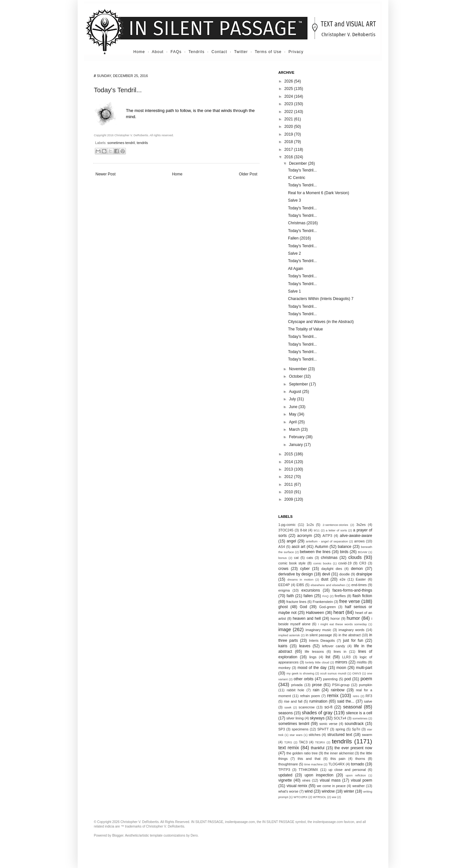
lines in (340, 651)
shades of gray (317, 713)
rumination (318, 701)
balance (345, 547)
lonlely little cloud (317, 662)
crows (283, 569)
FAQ (325, 596)
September (299, 384)
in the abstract (350, 635)
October (296, 376)
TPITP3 (284, 770)
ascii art (298, 547)
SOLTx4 (340, 718)
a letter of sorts (337, 530)
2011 (289, 484)
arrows (359, 541)
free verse (349, 601)
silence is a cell (359, 713)
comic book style (292, 563)
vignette (285, 780)
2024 (289, 96)
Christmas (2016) (303, 223)
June (294, 407)
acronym (305, 536)
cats (310, 558)
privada (297, 685)
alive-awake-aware (356, 536)
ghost (283, 607)
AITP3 (327, 536)
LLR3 (347, 657)
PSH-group (341, 685)
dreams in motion (300, 579)
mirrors (341, 662)
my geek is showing (300, 673)
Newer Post (105, 174)
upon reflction (356, 775)
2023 (289, 104)
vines (306, 780)
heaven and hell (307, 618)
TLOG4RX (337, 764)
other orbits (304, 679)
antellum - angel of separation (327, 541)
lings (313, 657)
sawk (288, 707)
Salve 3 (294, 200)
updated (285, 775)
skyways (317, 718)
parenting (330, 679)
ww (334, 797)
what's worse (288, 791)
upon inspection (319, 775)
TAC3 (303, 742)
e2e (342, 579)
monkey (284, 668)
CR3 (363, 563)
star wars (296, 735)
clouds (355, 557)
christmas (329, 558)
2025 (289, 89)
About (158, 52)
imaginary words (351, 630)
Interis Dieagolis (322, 640)
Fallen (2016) (300, 238)
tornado (358, 764)
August (296, 392)
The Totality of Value (305, 329)
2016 (289, 157)
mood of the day (312, 668)
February (297, 437)
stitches (315, 735)
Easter (361, 579)
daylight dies (332, 569)
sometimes (360, 718)
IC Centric (297, 178)
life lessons (314, 651)
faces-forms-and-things (352, 590)
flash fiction (362, 596)
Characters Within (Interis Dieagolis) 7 (321, 299)
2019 (289, 134)
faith (290, 596)
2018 (289, 142)
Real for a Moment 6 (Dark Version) (319, 193)
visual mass (330, 780)
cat (296, 558)
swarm (367, 735)
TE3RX (320, 742)
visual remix (297, 786)
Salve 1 (294, 291)
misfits (362, 662)
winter (349, 791)
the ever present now (353, 748)
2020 (289, 127)
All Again (296, 269)
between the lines (315, 552)
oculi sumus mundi (333, 673)
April (293, 422)
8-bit (303, 530)
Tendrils (197, 52)
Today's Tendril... (302, 170)
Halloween (315, 613)
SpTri (356, 729)
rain (316, 690)
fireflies (340, 596)
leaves (305, 646)
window (328, 791)
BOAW (363, 552)
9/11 (317, 530)
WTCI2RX (300, 797)
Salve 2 (294, 253)
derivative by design (296, 574)
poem (366, 679)
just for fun (353, 640)
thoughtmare (288, 764)
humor (353, 618)
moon (341, 668)
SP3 (282, 729)
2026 (289, 81)
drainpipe (364, 574)
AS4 (282, 547)
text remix (289, 748)
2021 (289, 119)
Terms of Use (268, 52)
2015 (289, 454)
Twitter (241, 52)
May (293, 414)
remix (333, 696)
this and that (309, 759)
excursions (311, 590)
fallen (308, 596)
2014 (289, 462)
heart (339, 612)
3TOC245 (286, 530)
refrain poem (310, 696)
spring (340, 729)
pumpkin (366, 685)
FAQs (176, 52)
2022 (289, 112)
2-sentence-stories (335, 525)
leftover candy (333, 646)
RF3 (369, 696)
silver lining (295, 718)
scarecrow (307, 707)
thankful (317, 748)
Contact (219, 52)
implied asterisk (289, 635)
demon (357, 569)
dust (325, 579)
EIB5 (300, 585)
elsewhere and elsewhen (328, 585)
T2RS (288, 742)
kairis (283, 646)
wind (309, 791)
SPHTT (323, 729)
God (303, 607)
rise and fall (293, 701)
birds (344, 552)
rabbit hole (295, 690)
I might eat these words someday (343, 624)
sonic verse (328, 724)
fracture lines (296, 602)
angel (291, 541)
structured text (340, 735)
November (299, 369)
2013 (289, 469)
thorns (360, 759)
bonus (283, 558)
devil (326, 574)
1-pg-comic (287, 525)
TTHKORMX (308, 770)
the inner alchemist (339, 753)
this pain (338, 759)
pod (348, 679)
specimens (300, 729)
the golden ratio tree (302, 753)
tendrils (142, 143)
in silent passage (319, 635)
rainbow (338, 690)
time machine (313, 764)
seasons (286, 713)
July (293, 399)
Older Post (248, 174)
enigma (284, 590)
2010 (289, 492)
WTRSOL (320, 797)
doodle (344, 574)
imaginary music (318, 630)
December (299, 163)
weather (359, 786)
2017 (289, 150)
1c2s (310, 525)
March (295, 429)
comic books (322, 563)
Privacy (296, 52)
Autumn (322, 547)
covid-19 (345, 563)
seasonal (352, 707)
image (285, 629)
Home (139, 52)
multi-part (364, 668)
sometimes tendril (121, 143)
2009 (289, 499)
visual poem (361, 780)
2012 (289, 477)
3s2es (361, 525)
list (328, 657)
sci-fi (328, 707)
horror (335, 618)
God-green (327, 607)
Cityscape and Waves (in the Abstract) (321, 322)
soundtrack (354, 724)
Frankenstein (323, 602)
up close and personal (347, 770)
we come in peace (331, 786)
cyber (305, 569)
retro (356, 696)
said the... (346, 701)
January (296, 445)
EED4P (284, 585)
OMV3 (356, 673)
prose (317, 685)
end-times (359, 585)
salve (368, 701)
